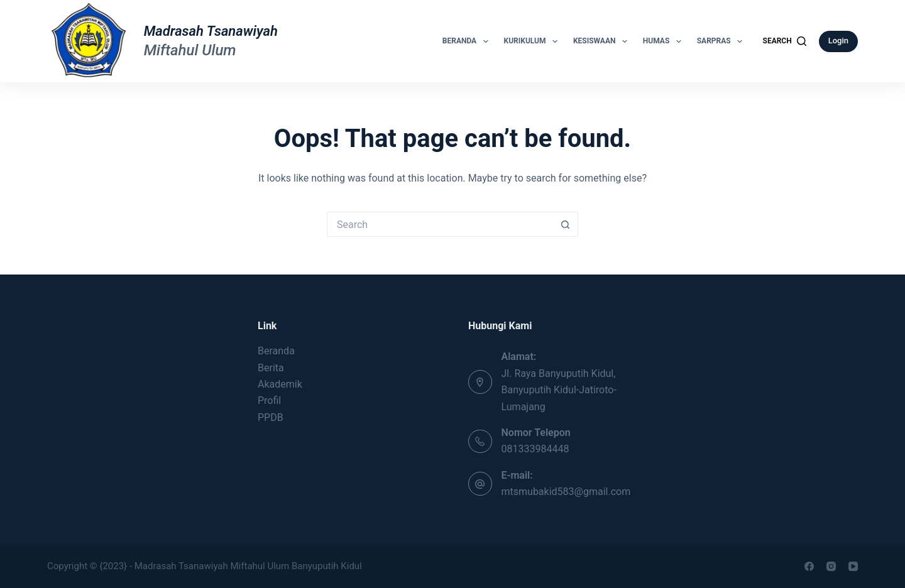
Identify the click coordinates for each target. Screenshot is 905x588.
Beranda (468, 41)
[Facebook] (809, 566)
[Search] (785, 41)
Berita (271, 368)
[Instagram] (831, 566)
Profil (269, 400)
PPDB (271, 417)
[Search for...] (440, 224)
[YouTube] (853, 566)
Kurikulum (533, 41)
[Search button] (566, 224)
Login (838, 41)
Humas (665, 41)
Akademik (280, 384)
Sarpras (722, 41)
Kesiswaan (603, 41)
